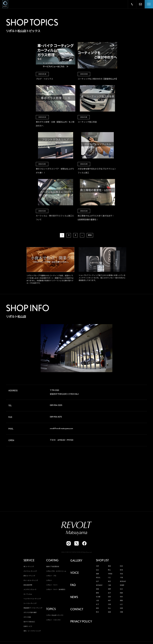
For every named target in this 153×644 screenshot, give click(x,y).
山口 (121, 605)
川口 (109, 578)
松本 (121, 589)
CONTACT (77, 609)
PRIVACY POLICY (81, 622)
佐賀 (121, 608)
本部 (97, 566)
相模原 (122, 585)
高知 (97, 608)
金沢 (109, 593)
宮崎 (109, 612)
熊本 (97, 612)
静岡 (97, 593)
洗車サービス (28, 626)
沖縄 (121, 612)
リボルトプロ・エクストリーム (56, 571)
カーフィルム (28, 594)
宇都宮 (110, 574)
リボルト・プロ (51, 576)
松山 (109, 608)
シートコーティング (30, 603)
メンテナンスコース (30, 590)
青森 (109, 566)
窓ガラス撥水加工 (29, 622)
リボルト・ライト (52, 585)
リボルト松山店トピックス (55, 615)
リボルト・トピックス (53, 620)
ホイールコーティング (31, 580)
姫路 (121, 601)
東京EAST (123, 582)
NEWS (74, 597)
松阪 (109, 597)
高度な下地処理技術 (53, 567)
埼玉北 (98, 578)
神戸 (109, 601)
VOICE (75, 573)
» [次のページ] (82, 235)
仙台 (97, 570)
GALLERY (76, 561)
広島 (109, 605)
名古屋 (98, 597)
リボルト (49, 580)
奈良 (121, 597)
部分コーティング (29, 576)
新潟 (121, 570)
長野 (109, 589)
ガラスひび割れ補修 (30, 613)
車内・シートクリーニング (32, 631)
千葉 (121, 578)
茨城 (121, 574)
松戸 (97, 582)
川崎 (109, 585)
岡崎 (121, 593)
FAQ (73, 585)
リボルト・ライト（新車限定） (56, 590)
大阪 (97, 601)
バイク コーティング (30, 571)
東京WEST (99, 585)
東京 (109, 582)
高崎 (97, 574)
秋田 (121, 566)
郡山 (109, 570)
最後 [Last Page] (90, 235)
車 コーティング (29, 567)
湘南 (97, 589)
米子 (97, 605)
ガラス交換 (27, 617)
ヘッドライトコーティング (32, 599)
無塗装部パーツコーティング (33, 608)
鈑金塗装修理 (28, 585)
